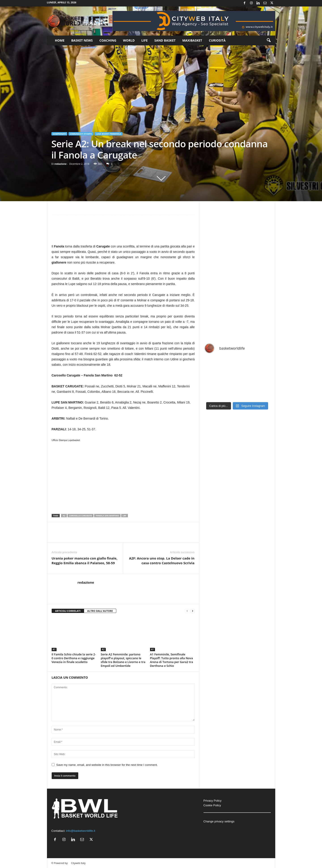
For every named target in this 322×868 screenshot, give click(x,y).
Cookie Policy (212, 805)
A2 (64, 516)
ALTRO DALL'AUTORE (100, 611)
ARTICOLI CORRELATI (68, 611)
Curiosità (217, 40)
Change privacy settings (219, 821)
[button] (269, 40)
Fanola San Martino (107, 516)
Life (144, 40)
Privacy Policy (213, 801)
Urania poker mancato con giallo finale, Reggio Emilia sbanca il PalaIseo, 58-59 (85, 561)
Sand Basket (165, 40)
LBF (125, 516)
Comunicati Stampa (81, 134)
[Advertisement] (123, 231)
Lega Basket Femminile (109, 134)
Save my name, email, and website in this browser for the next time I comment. (107, 765)
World (129, 40)
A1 (54, 649)
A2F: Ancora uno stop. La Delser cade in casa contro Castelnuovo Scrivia (162, 561)
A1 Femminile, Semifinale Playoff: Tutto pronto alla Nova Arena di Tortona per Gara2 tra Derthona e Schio (172, 660)
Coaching (108, 40)
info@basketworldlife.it (80, 831)
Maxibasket (192, 40)
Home (60, 40)
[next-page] (193, 611)
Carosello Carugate (80, 516)
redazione (60, 164)
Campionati (59, 134)
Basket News (82, 40)
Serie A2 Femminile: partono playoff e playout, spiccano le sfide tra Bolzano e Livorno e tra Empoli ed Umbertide (123, 660)
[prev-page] (187, 611)
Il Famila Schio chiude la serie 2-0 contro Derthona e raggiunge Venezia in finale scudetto (74, 658)
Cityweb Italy (78, 863)
